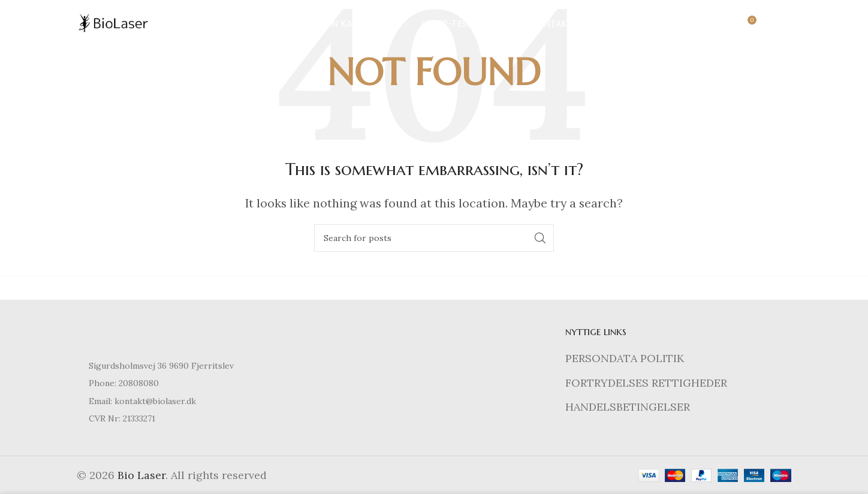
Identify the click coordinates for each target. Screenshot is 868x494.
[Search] (721, 27)
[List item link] (190, 383)
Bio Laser (141, 475)
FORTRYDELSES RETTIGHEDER (646, 383)
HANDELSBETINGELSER (628, 407)
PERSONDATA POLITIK (625, 358)
